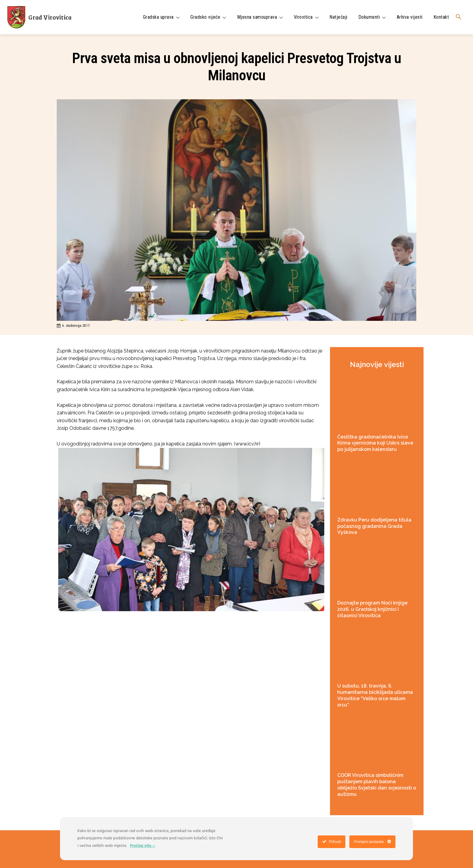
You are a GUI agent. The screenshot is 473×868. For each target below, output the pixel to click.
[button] (459, 17)
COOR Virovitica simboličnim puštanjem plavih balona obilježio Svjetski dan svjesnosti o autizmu (377, 785)
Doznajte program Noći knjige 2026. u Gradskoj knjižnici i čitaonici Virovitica (372, 609)
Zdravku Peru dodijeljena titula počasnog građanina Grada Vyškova (374, 526)
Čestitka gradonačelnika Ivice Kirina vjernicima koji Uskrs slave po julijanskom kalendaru (375, 443)
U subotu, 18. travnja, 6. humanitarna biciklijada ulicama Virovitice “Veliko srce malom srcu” (375, 695)
